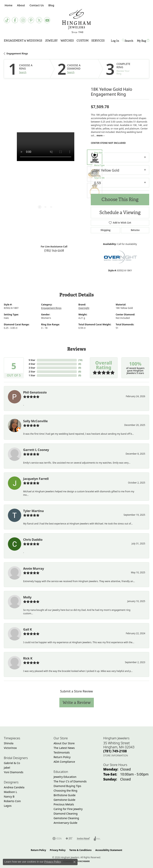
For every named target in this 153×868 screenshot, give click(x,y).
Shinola (9, 743)
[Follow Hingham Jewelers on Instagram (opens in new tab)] (23, 20)
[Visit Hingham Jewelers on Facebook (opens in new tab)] (15, 20)
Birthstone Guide (65, 795)
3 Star (32, 368)
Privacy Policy (58, 850)
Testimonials (62, 752)
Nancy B (9, 796)
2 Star (32, 372)
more (101, 135)
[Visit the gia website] (57, 839)
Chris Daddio (33, 540)
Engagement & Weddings (23, 41)
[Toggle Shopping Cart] (143, 41)
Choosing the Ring (65, 791)
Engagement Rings (17, 54)
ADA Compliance (64, 762)
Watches (67, 41)
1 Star (32, 375)
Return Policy (62, 757)
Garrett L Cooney (36, 450)
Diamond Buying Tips (67, 786)
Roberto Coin (12, 801)
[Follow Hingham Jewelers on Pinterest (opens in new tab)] (31, 20)
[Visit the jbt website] (69, 839)
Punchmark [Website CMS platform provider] (83, 861)
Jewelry (51, 41)
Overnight (84, 308)
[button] (21, 5)
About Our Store (64, 743)
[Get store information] (116, 756)
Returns (135, 230)
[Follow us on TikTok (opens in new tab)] (7, 20)
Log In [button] (115, 41)
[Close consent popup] (74, 862)
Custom (83, 41)
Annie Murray (34, 569)
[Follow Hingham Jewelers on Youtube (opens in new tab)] (47, 20)
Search (23, 72)
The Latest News (64, 748)
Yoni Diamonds (14, 772)
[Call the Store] (115, 751)
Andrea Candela (14, 787)
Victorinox (10, 748)
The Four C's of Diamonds (70, 781)
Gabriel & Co (12, 763)
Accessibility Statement (109, 850)
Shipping (106, 230)
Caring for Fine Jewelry (68, 809)
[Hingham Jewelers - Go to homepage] (76, 21)
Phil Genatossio (35, 392)
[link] (8, 5)
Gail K (28, 629)
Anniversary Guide (65, 823)
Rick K (28, 658)
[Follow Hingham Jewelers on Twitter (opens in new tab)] (39, 20)
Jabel (7, 768)
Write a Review (77, 702)
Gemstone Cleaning (66, 818)
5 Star (32, 360)
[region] (45, 174)
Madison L (10, 792)
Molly (27, 597)
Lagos (8, 806)
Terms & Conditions (80, 850)
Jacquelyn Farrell (36, 479)
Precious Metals (64, 804)
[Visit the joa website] (97, 839)
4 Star (32, 364)
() (80, 360)
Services (98, 41)
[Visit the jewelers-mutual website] (83, 839)
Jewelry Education (65, 777)
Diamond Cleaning (66, 814)
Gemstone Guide (65, 800)
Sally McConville (35, 421)
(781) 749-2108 (54, 250)
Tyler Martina (33, 511)
